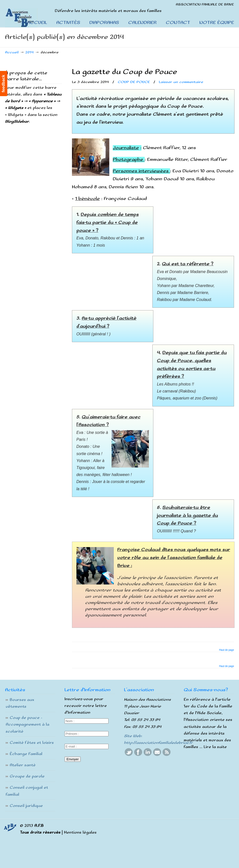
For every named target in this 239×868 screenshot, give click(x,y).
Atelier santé (23, 765)
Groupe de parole (27, 776)
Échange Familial (26, 754)
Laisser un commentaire (181, 82)
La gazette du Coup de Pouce (124, 72)
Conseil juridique (26, 806)
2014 (30, 52)
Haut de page (227, 650)
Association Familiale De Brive (27, 14)
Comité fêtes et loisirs (32, 743)
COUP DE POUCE (134, 82)
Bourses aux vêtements (20, 703)
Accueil (12, 52)
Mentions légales (80, 832)
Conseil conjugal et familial (27, 791)
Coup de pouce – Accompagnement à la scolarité (28, 724)
